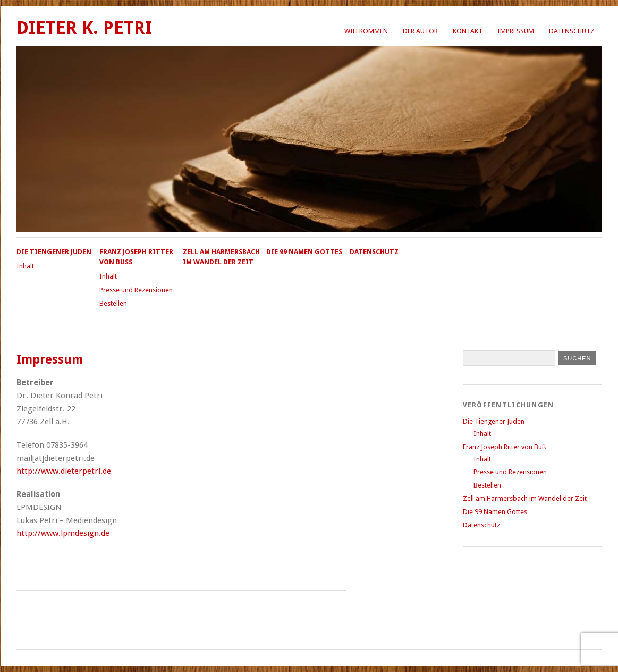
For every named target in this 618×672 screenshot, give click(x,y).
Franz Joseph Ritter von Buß (504, 447)
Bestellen (113, 303)
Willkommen (366, 31)
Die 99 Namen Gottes (304, 252)
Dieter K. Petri (84, 28)
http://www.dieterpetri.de (64, 471)
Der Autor (420, 31)
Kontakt (468, 31)
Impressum (516, 31)
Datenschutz (572, 31)
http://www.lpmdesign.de (63, 533)
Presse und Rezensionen (136, 290)
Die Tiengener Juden (54, 252)
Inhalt (25, 266)
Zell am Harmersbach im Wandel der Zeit (525, 498)
